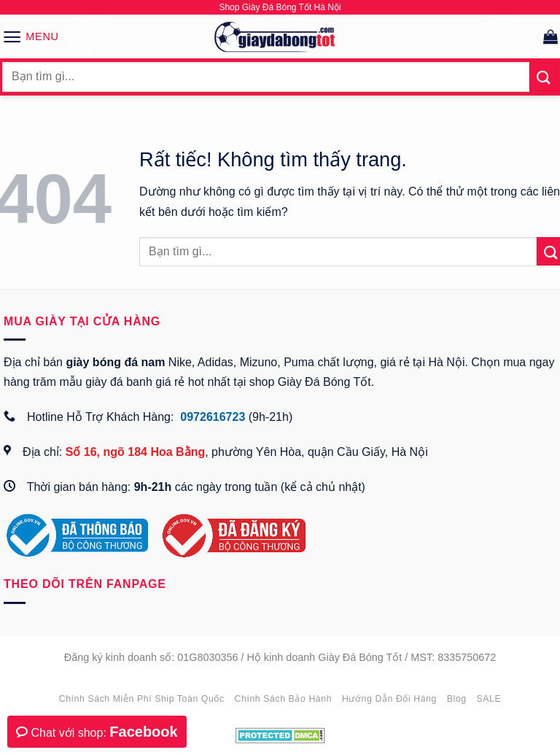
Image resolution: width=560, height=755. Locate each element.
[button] (31, 36)
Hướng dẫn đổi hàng (389, 699)
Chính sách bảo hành (284, 699)
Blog (457, 699)
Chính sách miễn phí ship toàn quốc (142, 699)
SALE (489, 699)
